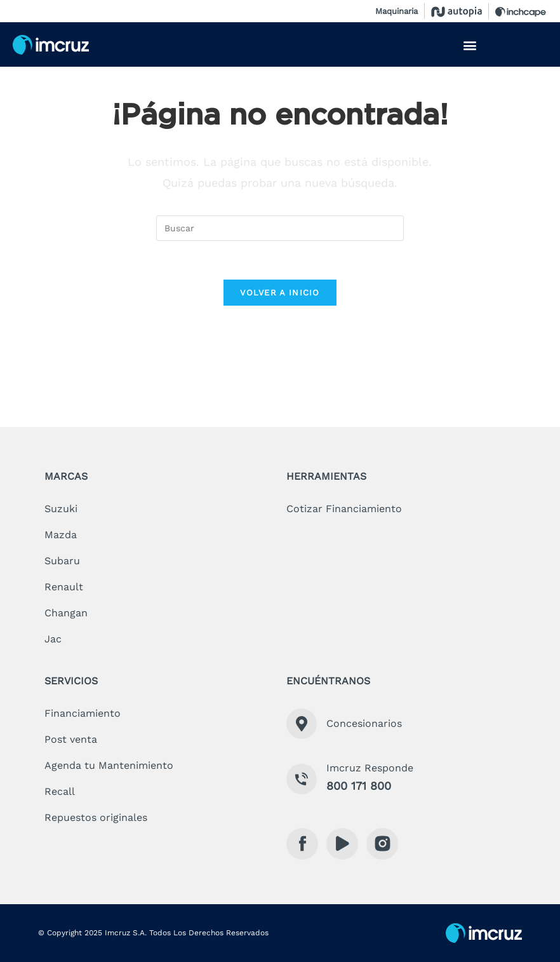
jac (53, 639)
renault (64, 587)
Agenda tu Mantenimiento (109, 765)
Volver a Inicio (280, 293)
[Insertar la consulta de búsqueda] (280, 228)
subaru (62, 561)
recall (60, 791)
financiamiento (83, 713)
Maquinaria (397, 11)
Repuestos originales (96, 817)
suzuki (61, 509)
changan (66, 613)
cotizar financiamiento (344, 509)
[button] (470, 45)
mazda (61, 535)
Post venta (71, 739)
